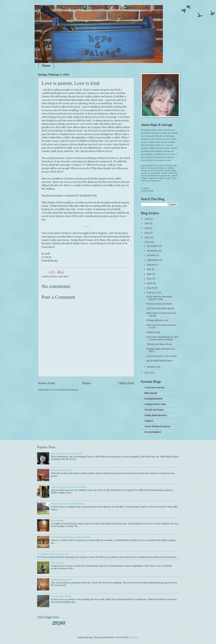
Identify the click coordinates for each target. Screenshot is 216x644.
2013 (147, 242)
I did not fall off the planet (160, 308)
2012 (147, 373)
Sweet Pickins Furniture (158, 426)
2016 (147, 228)
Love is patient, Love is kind (161, 356)
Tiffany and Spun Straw (159, 344)
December (153, 246)
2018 (147, 219)
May (150, 279)
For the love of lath (61, 596)
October (151, 255)
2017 (147, 223)
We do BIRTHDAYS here (159, 361)
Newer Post (46, 383)
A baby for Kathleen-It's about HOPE (71, 537)
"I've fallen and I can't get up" (53, 554)
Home (46, 65)
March (151, 288)
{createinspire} (153, 432)
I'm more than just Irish (159, 304)
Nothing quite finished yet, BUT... (161, 350)
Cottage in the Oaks (155, 404)
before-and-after (59, 276)
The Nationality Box (62, 470)
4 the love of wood (154, 388)
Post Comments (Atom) (65, 390)
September (153, 260)
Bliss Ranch (151, 393)
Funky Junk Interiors (156, 415)
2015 (147, 233)
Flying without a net (157, 320)
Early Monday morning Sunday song (159, 298)
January (151, 367)
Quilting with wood (61, 580)
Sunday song (153, 332)
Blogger (133, 637)
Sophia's (149, 421)
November (153, 251)
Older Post (126, 383)
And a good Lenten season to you (161, 326)
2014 (147, 237)
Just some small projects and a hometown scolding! (162, 338)
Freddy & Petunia (154, 410)
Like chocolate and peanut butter (69, 487)
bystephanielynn (154, 399)
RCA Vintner (58, 521)
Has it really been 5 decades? (67, 454)
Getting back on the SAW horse (68, 504)
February (152, 293)
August (151, 265)
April (150, 283)
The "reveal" (58, 563)
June (150, 274)
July (149, 269)
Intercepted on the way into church (161, 314)
